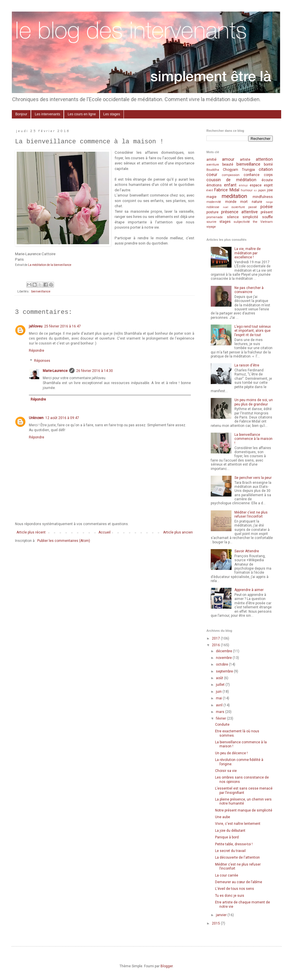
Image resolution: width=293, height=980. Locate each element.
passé (253, 207)
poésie (267, 207)
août (220, 678)
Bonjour (21, 114)
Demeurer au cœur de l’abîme (239, 882)
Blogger (167, 966)
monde (231, 202)
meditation (234, 196)
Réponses (42, 361)
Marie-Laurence (55, 371)
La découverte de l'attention (237, 857)
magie (211, 197)
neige (269, 202)
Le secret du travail (230, 851)
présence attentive (239, 212)
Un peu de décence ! (231, 753)
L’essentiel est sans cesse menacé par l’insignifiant (244, 790)
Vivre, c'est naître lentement (238, 824)
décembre (224, 651)
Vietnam (267, 222)
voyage (211, 227)
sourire (211, 222)
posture (212, 212)
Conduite (222, 725)
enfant (230, 185)
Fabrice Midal (227, 190)
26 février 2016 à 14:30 (95, 371)
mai (219, 698)
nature (257, 202)
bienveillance (41, 291)
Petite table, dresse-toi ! (234, 844)
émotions (214, 185)
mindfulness (263, 197)
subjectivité (242, 222)
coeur (212, 175)
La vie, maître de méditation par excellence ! (248, 253)
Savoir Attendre (247, 551)
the (255, 222)
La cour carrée (227, 875)
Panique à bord (227, 837)
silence (233, 217)
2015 (216, 923)
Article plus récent (31, 532)
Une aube (223, 817)
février (221, 718)
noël (226, 207)
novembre (224, 658)
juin (219, 692)
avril (220, 705)
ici (255, 190)
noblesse (213, 207)
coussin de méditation (231, 180)
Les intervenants (47, 114)
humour (247, 190)
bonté (268, 164)
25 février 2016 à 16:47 (62, 326)
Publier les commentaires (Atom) (64, 541)
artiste (245, 160)
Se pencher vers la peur (253, 478)
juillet (221, 685)
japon (262, 190)
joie (270, 190)
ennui (243, 185)
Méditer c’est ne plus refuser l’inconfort (251, 514)
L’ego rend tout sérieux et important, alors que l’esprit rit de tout (253, 331)
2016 (216, 645)
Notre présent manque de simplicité (244, 810)
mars (221, 712)
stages (225, 222)
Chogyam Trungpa (239, 170)
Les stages (112, 114)
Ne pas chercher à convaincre (249, 290)
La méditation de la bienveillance (50, 265)
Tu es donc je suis (230, 896)
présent (267, 212)
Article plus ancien (178, 532)
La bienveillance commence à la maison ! (253, 439)
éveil (210, 190)
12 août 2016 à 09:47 (62, 418)
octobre (222, 664)
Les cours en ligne (82, 114)
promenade (215, 217)
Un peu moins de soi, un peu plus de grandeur (254, 402)
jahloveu (36, 326)
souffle (267, 217)
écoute (267, 180)
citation (266, 169)
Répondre (37, 351)
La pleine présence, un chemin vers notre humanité (243, 801)
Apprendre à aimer (249, 590)
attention (264, 159)
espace (256, 185)
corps (268, 175)
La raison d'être (247, 365)
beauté (228, 164)
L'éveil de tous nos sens (235, 889)
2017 (216, 638)
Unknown (36, 418)
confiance (252, 175)
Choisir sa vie (226, 771)
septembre (225, 671)
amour (228, 159)
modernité (214, 202)
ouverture (238, 207)
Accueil (104, 532)
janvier (222, 915)
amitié (211, 160)
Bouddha (213, 170)
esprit (268, 185)
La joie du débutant (230, 831)
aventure (213, 165)
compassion (231, 175)
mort (244, 202)
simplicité (250, 217)
